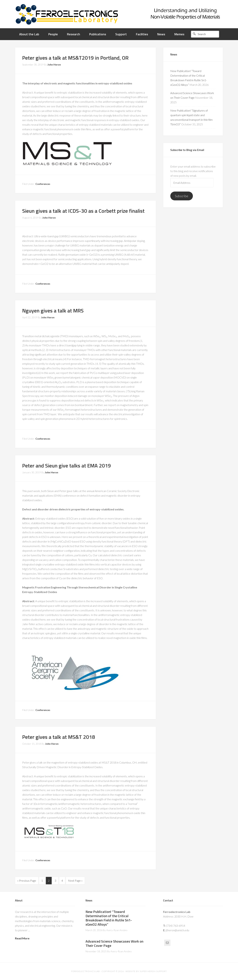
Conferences (43, 184)
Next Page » (75, 881)
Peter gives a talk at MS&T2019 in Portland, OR (75, 58)
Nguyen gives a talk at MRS (53, 311)
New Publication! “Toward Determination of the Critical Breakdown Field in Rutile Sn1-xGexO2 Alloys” (109, 918)
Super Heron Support (153, 971)
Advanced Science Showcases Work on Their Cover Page (114, 943)
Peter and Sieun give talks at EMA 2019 (67, 466)
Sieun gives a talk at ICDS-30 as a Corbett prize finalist (83, 211)
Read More (22, 938)
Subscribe (182, 196)
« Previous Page (27, 881)
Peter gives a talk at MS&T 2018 (59, 737)
